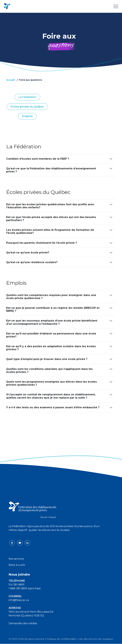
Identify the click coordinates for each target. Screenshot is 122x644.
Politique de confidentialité (61, 639)
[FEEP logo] (32, 510)
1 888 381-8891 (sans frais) (25, 588)
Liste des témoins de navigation (96, 639)
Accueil (10, 80)
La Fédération (27, 97)
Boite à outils (17, 565)
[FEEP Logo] (7, 6)
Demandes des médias (23, 623)
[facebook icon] (12, 543)
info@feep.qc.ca (19, 600)
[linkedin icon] (27, 543)
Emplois (27, 116)
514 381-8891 (17, 585)
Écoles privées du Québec (27, 107)
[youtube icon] (20, 543)
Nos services (16, 559)
